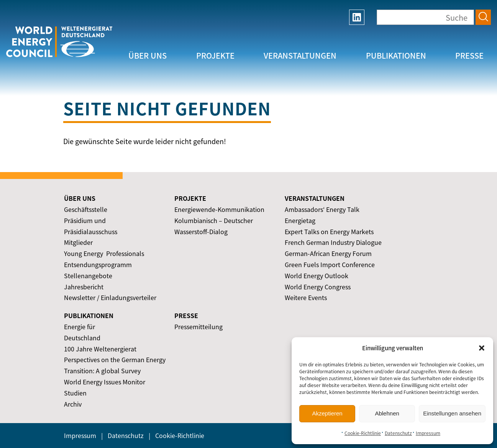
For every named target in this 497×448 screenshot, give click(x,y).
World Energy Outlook (317, 276)
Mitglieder (78, 242)
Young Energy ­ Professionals (104, 253)
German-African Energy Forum (328, 253)
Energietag (300, 220)
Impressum (428, 433)
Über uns (148, 55)
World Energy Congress (318, 287)
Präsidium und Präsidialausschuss (91, 226)
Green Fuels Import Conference (330, 264)
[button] (482, 348)
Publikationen (396, 55)
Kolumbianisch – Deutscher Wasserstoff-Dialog (214, 226)
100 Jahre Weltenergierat (100, 349)
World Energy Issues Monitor (105, 382)
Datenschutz (398, 433)
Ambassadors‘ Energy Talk (322, 209)
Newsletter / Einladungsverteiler (110, 297)
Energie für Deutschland (82, 332)
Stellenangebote (88, 276)
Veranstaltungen (300, 55)
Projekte (215, 55)
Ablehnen (387, 413)
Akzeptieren (327, 413)
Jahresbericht (84, 287)
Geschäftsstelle (86, 209)
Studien (75, 393)
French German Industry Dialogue (333, 242)
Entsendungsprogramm (98, 264)
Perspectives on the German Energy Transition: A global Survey (115, 365)
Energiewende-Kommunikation (219, 209)
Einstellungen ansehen (452, 413)
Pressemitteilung (198, 327)
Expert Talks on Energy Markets (329, 231)
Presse (469, 55)
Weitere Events (306, 297)
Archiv (73, 404)
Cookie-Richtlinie (363, 433)
